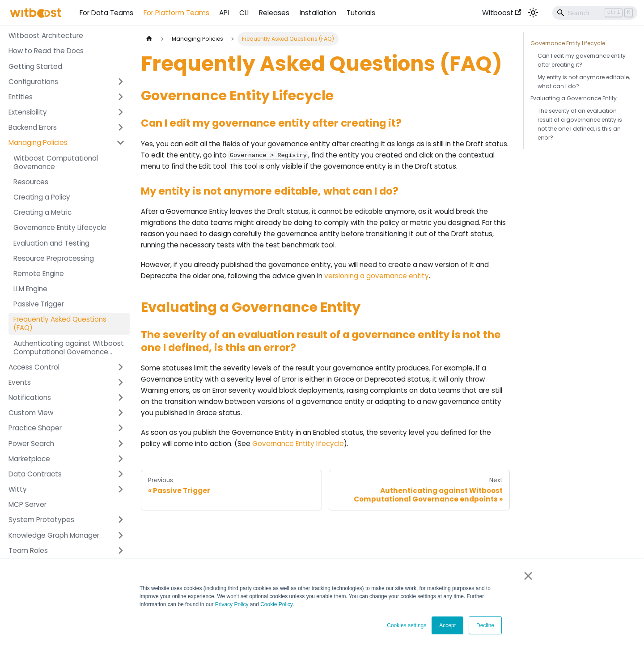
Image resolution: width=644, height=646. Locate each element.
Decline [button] (485, 625)
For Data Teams (106, 13)
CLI (244, 13)
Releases (274, 13)
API (224, 13)
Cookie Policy (276, 604)
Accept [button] (447, 625)
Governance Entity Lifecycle (568, 43)
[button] (67, 81)
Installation (318, 13)
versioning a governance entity (377, 276)
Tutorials (361, 13)
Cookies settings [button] (407, 625)
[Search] (595, 13)
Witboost (502, 13)
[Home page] (149, 39)
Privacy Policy (232, 604)
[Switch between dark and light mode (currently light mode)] (533, 13)
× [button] (528, 576)
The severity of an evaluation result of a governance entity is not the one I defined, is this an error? (580, 124)
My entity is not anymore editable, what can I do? (584, 82)
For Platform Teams (176, 13)
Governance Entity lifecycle (298, 444)
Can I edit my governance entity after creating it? (582, 60)
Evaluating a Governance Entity (574, 98)
